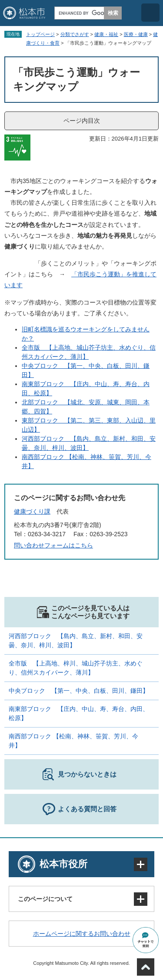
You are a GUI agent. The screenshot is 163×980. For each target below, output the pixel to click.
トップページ (40, 34)
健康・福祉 (106, 34)
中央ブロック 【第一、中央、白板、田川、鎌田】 (79, 691)
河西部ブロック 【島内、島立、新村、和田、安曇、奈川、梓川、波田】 (76, 641)
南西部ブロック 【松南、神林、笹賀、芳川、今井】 (73, 741)
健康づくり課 (32, 511)
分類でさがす (75, 34)
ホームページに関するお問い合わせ (82, 934)
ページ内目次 (82, 121)
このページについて (45, 899)
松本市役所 (63, 864)
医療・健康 (136, 34)
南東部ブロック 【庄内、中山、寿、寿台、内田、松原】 (79, 713)
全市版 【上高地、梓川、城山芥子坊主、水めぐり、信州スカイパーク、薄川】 (76, 668)
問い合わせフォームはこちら (53, 545)
